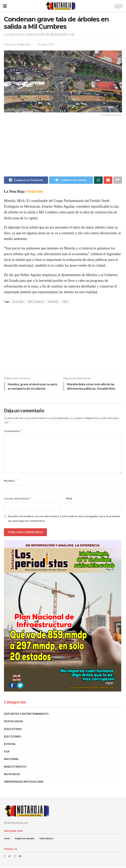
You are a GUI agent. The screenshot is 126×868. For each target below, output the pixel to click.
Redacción (24, 44)
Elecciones (12, 737)
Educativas (13, 730)
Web (69, 499)
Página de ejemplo (25, 839)
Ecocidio (18, 302)
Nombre (11, 482)
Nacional (11, 760)
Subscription (46, 839)
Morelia (53, 302)
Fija (7, 752)
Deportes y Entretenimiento (26, 714)
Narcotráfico (15, 767)
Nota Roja (12, 775)
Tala (65, 302)
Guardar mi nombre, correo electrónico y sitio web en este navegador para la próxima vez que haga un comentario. (64, 519)
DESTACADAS (13, 722)
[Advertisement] (63, 149)
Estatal (10, 745)
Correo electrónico (18, 499)
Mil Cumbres (36, 302)
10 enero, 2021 (46, 44)
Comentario (13, 432)
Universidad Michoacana (24, 782)
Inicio (7, 839)
